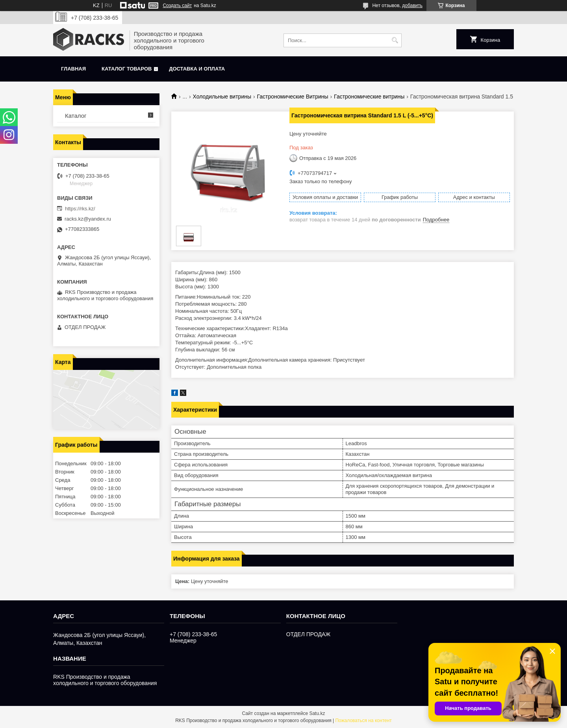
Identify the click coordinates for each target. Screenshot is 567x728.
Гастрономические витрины (369, 97)
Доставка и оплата (197, 69)
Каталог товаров (127, 69)
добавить (412, 6)
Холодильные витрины (222, 97)
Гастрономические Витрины (292, 97)
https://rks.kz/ (80, 209)
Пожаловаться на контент (363, 721)
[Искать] (395, 40)
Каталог (76, 116)
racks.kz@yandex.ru (88, 219)
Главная (73, 69)
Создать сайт (177, 6)
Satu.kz (317, 713)
